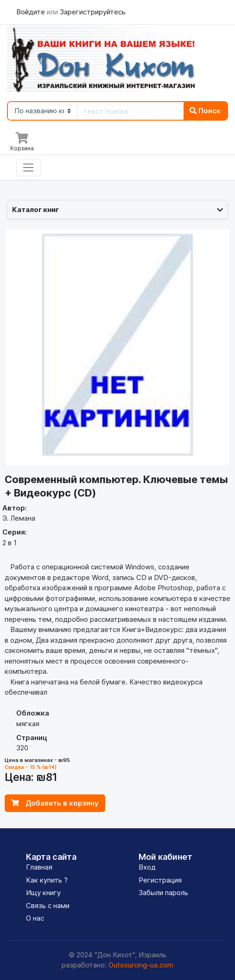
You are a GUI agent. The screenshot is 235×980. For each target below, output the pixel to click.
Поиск (205, 111)
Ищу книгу (43, 893)
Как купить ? (47, 880)
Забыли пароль (163, 893)
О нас (35, 918)
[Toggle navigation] (29, 168)
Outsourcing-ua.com (141, 965)
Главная (39, 867)
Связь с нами (48, 906)
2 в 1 (10, 543)
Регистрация (160, 880)
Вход (147, 867)
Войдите (32, 12)
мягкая (28, 724)
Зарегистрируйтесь (93, 12)
